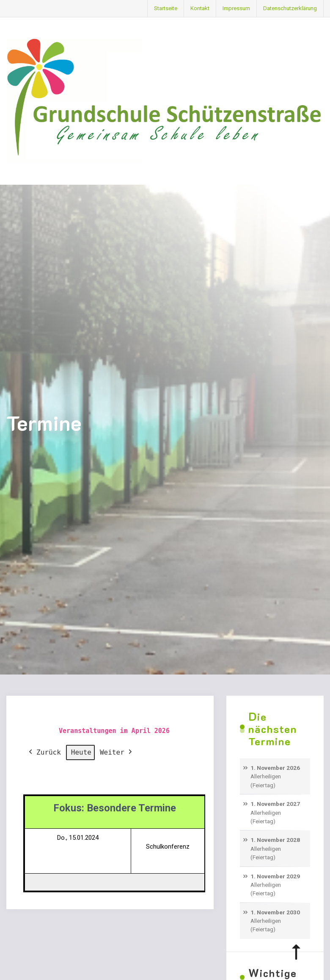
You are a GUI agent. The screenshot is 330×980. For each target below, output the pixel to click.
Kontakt (200, 8)
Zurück (44, 752)
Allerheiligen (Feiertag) (266, 780)
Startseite (166, 8)
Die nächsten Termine (273, 729)
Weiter (117, 752)
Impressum (236, 8)
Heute (81, 752)
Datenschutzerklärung (290, 8)
